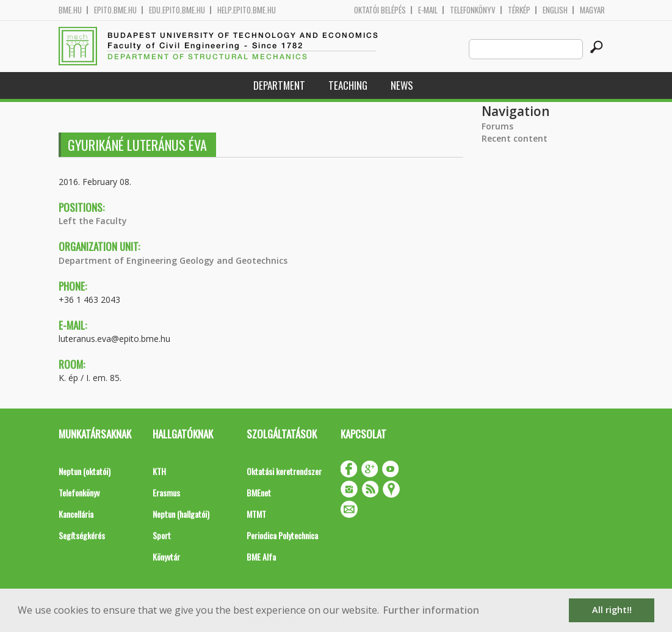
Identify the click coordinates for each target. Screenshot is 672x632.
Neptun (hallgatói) (181, 514)
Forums (497, 126)
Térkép (519, 10)
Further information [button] (431, 610)
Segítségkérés (82, 535)
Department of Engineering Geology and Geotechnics (173, 260)
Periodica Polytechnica (282, 535)
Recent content (515, 138)
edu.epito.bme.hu (177, 10)
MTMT (256, 514)
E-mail (428, 10)
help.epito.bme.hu (247, 10)
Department (279, 85)
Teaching (348, 85)
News (402, 85)
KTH (159, 471)
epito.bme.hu (115, 10)
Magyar (592, 10)
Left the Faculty (93, 221)
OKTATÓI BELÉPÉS (380, 10)
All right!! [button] (612, 610)
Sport (162, 535)
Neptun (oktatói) (85, 471)
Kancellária (76, 514)
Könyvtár (166, 557)
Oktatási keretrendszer (284, 471)
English (555, 10)
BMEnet (259, 492)
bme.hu (70, 10)
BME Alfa (261, 557)
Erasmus (166, 492)
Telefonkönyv (473, 10)
